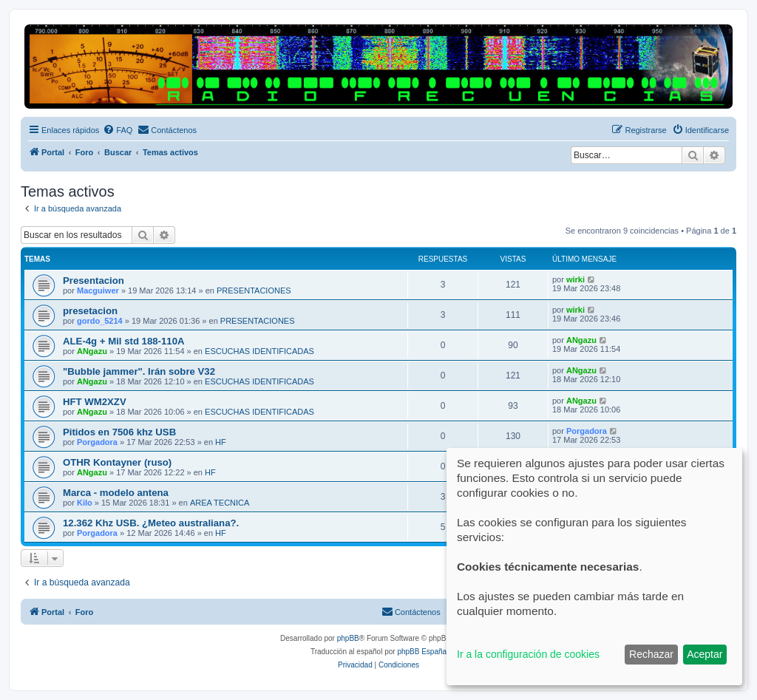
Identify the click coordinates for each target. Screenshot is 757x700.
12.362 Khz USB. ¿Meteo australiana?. (151, 523)
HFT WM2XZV (95, 402)
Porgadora (97, 442)
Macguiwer (98, 290)
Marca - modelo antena (116, 493)
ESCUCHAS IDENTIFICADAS (259, 351)
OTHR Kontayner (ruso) (117, 462)
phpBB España (422, 652)
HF (221, 442)
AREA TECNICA (220, 503)
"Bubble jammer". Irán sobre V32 (139, 371)
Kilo (85, 503)
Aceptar (705, 654)
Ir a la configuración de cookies (528, 654)
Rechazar (651, 654)
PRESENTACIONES (254, 290)
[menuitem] (118, 130)
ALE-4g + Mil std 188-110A (124, 341)
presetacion (90, 311)
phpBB (348, 638)
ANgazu (92, 351)
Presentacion (94, 281)
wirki (576, 279)
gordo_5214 (100, 321)
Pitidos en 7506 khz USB (119, 432)
